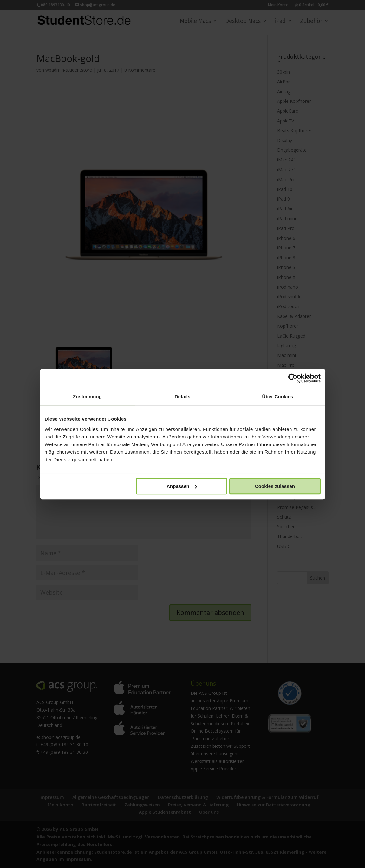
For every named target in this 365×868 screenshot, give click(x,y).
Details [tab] (183, 396)
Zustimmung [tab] (87, 396)
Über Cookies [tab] (278, 396)
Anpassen (182, 486)
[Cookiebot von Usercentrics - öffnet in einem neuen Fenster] (293, 378)
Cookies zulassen (275, 486)
